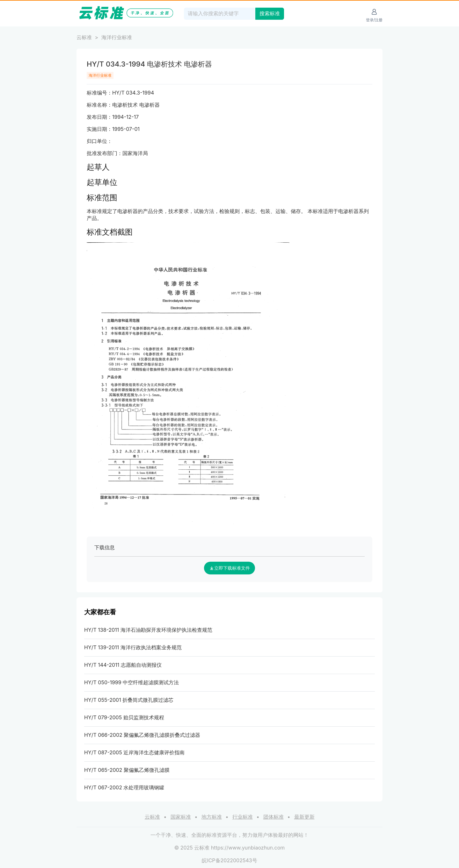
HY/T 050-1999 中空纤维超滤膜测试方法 (131, 682)
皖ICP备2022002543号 (229, 860)
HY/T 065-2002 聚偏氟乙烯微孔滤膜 (127, 770)
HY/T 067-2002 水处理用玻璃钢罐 (124, 787)
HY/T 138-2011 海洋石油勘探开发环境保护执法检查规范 (148, 630)
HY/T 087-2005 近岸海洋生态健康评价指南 (134, 752)
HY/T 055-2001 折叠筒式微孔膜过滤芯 (129, 700)
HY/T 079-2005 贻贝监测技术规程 (124, 717)
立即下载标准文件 (229, 568)
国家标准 (181, 817)
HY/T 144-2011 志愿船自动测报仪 (123, 665)
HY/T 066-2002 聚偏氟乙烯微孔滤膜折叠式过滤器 (142, 735)
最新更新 (304, 817)
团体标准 (273, 817)
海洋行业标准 (117, 37)
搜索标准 (270, 14)
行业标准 (243, 817)
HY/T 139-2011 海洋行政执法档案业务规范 (133, 647)
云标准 (84, 37)
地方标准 (212, 817)
